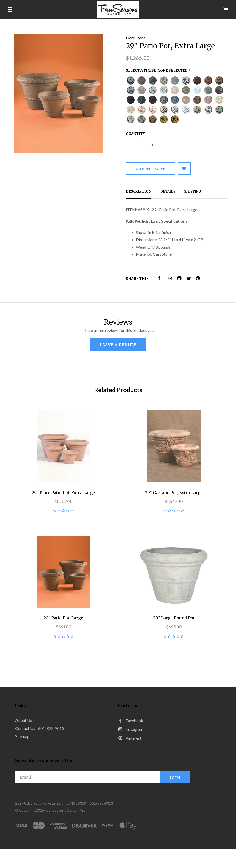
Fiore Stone (136, 38)
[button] (10, 10)
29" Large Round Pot (174, 618)
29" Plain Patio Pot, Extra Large (63, 493)
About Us (24, 720)
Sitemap (22, 736)
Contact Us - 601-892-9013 (40, 728)
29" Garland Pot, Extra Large (174, 493)
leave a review (118, 345)
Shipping (193, 192)
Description (139, 192)
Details (168, 192)
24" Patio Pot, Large (63, 618)
